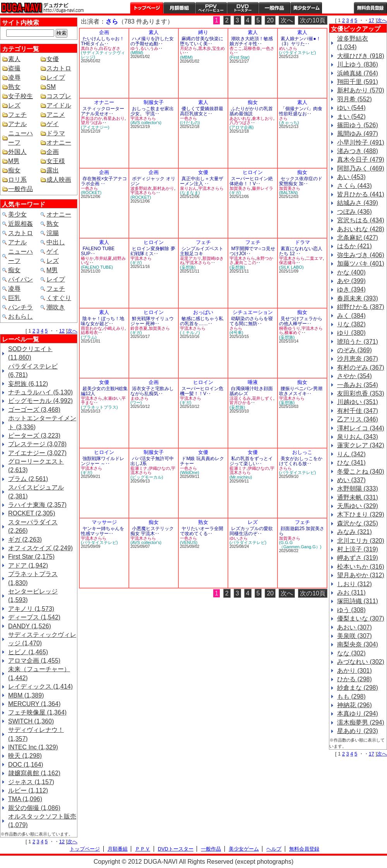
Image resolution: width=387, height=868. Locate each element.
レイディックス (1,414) (40, 686)
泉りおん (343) (358, 437)
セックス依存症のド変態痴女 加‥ (301, 181)
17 (372, 20)
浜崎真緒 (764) (358, 73)
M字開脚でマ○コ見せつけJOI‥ (252, 251)
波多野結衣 (141, 188)
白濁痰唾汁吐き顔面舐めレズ (251, 391)
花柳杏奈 (252, 48)
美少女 (17, 214)
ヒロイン (253, 172)
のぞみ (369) (354, 350)
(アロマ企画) (241, 127)
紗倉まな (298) (358, 688)
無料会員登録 (304, 849)
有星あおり (114, 118)
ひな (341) (351, 463)
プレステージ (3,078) (37, 444)
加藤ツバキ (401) (361, 263)
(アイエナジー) (95, 127)
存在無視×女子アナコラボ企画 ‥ (104, 181)
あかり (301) (354, 671)
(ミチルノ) (190, 333)
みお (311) (351, 593)
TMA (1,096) (25, 799)
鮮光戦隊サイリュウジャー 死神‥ (152, 321)
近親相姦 (21, 224)
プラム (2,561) (28, 479)
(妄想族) (188, 267)
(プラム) (89, 337)
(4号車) (236, 333)
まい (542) (351, 117)
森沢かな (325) (358, 523)
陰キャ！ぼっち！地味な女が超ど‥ (103, 321)
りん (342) (351, 454)
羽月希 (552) (354, 99)
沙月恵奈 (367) (358, 359)
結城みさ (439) (358, 203)
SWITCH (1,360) (31, 721)
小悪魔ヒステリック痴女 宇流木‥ (152, 531)
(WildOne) (190, 472)
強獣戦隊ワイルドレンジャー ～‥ (103, 461)
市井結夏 (103, 258)
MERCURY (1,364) (34, 704)
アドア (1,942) (28, 565)
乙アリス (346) (358, 419)
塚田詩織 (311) (358, 601)
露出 (53, 170)
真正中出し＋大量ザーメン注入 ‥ (202, 181)
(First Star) (240, 57)
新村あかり (164, 188)
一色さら (188, 118)
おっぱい (203, 312)
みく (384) (351, 316)
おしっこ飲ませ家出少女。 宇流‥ (152, 111)
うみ (154, 48)
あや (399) (351, 281)
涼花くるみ (240, 398)
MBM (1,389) (26, 695)
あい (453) (351, 177)
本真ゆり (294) (358, 714)
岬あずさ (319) (358, 558)
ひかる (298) (354, 679)
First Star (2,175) (31, 557)
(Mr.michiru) (241, 477)
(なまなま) (190, 193)
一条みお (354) (358, 385)
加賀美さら (240, 188)
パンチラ (21, 307)
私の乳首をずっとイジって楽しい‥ (251, 461)
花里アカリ (191, 258)
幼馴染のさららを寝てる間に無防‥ (251, 321)
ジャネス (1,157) (31, 782)
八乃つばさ (240, 123)
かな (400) (351, 272)
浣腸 (53, 233)
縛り (203, 32)
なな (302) (351, 653)
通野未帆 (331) (358, 497)
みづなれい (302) (361, 662)
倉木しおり (263, 118)
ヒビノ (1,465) (28, 652)
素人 (14, 59)
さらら (236, 328)
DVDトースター (243, 8)
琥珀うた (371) (358, 342)
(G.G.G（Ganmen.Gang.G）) (300, 545)
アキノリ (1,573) (31, 609)
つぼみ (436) (354, 212)
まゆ (135, 398)
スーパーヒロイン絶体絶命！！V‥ (251, 181)
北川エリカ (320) (361, 541)
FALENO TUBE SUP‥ (98, 251)
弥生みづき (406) (361, 255)
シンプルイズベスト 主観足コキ (202, 251)
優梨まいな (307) (361, 618)
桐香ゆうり (290, 328)
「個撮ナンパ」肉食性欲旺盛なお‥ (301, 111)
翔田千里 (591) (358, 82)
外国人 (17, 152)
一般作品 (274, 8)
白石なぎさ (110, 48)
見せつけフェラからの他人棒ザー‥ (301, 321)
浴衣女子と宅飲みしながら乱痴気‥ (152, 391)
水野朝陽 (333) (358, 489)
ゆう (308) (351, 610)
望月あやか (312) (361, 575)
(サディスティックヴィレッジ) (103, 55)
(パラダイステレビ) (297, 53)
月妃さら (188, 48)
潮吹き (56, 307)
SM (51, 87)
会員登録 (370, 8)
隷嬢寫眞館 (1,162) (34, 773)
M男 (14, 161)
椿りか (87, 258)
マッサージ (104, 522)
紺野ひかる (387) (361, 307)
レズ (14, 105)
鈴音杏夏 (139, 328)
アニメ (56, 115)
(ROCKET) (91, 193)
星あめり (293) (358, 731)
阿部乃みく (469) (361, 168)
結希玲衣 (89, 333)
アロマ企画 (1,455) (34, 661)
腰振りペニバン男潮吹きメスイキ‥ (301, 391)
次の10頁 (313, 20)
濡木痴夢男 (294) (361, 722)
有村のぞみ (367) (361, 367)
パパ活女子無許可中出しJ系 (152, 461)
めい (283, 48)
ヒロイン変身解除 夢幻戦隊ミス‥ (153, 251)
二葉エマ (314, 258)
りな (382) (351, 324)
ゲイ (53, 124)
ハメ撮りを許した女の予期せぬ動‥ (152, 41)
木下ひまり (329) (361, 514)
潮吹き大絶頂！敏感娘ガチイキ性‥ (251, 41)
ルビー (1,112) (28, 790)
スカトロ (59, 68)
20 (270, 20)
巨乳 (14, 298)
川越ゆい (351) (358, 402)
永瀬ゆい (112, 398)
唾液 (253, 382)
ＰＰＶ (143, 849)
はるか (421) (354, 246)
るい (144, 48)
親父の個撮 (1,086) (34, 808)
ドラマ (56, 133)
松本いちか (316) (361, 567)
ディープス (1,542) (34, 617)
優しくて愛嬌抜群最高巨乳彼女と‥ (202, 111)
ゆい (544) (351, 108)
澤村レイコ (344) (361, 428)
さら (293, 48)
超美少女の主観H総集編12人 (104, 391)
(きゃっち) (289, 123)
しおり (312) (354, 584)
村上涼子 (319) (358, 549)
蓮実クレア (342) (361, 445)
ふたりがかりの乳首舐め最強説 (251, 111)
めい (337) (351, 480)
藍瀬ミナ (139, 468)
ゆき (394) (351, 289)
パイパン (21, 279)
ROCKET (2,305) (32, 513)
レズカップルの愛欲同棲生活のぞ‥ (251, 531)
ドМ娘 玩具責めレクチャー (202, 461)
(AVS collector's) (146, 123)
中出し (56, 242)
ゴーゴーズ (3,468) (34, 410)
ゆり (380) (351, 333)
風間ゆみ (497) (358, 134)
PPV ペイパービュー (211, 8)
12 (62, 331)
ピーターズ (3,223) (34, 436)
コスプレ (59, 96)
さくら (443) (354, 186)
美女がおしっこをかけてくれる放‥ (301, 461)
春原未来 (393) (358, 298)
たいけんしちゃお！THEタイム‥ (103, 41)
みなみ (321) (354, 532)
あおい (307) (354, 627)
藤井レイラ (263, 188)
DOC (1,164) (26, 765)
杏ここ (236, 48)
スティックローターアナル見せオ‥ (103, 111)
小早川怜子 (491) (361, 142)
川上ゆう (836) (358, 64)
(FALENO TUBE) (97, 267)
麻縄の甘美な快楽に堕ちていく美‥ (202, 41)
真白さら (89, 48)
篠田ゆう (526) (358, 125)
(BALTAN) (289, 193)
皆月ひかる (240, 402)
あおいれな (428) (361, 229)
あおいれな (240, 118)
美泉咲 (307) (354, 636)
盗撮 (14, 68)
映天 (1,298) (25, 756)
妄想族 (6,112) (28, 384)
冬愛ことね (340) (361, 472)
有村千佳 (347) (358, 411)
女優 (53, 59)
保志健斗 (288, 263)
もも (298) (351, 697)
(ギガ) (235, 193)
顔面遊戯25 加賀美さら (302, 531)
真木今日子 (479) (361, 159)
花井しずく (263, 398)
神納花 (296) (354, 705)
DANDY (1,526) (30, 626)
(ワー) (136, 402)
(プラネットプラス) (99, 407)
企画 (53, 152)
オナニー (59, 142)
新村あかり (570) (361, 90)
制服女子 (154, 102)
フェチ (17, 115)
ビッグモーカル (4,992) (40, 401)
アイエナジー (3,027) (37, 453)
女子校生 (21, 96)
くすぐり (59, 298)
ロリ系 (17, 180)
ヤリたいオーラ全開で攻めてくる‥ (202, 531)
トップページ (147, 8)
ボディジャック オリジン (153, 181)
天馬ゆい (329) (358, 506)
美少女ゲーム (306, 8)
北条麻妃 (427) (358, 238)
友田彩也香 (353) (361, 393)
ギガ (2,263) (25, 540)
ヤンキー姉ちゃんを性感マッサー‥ (103, 531)
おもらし (21, 316)
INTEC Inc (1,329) (33, 747)
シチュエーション (253, 312)
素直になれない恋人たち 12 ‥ (301, 251)
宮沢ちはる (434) (361, 220)
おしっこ (302, 452)
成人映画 (59, 180)
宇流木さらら (143, 118)
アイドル (59, 105)
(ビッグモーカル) (147, 477)
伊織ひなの (159, 468)
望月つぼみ (92, 123)
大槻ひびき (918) (361, 56)
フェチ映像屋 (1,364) (37, 712)
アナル (17, 124)
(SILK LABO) (291, 267)
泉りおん (188, 188)
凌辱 (14, 78)
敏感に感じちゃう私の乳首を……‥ (202, 321)
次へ (72, 331)
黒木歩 (205, 48)
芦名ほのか (92, 118)
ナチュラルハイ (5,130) (40, 392)
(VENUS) (189, 542)
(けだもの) (190, 123)
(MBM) (137, 53)
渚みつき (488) (358, 151)
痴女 (14, 170)
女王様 (56, 161)
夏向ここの (246, 263)
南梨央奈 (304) (358, 644)
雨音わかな (92, 328)
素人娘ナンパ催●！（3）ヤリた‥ (300, 41)
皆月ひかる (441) (361, 194)
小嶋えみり (114, 328)
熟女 (14, 87)
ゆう (135, 48)
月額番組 (179, 8)
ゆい (234, 538)
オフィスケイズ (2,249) (40, 548)
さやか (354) (354, 376)
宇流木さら (141, 258)
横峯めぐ (293, 333)
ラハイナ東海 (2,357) (37, 505)
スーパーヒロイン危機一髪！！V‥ (202, 391)
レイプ (56, 78)
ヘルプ (338, 8)
